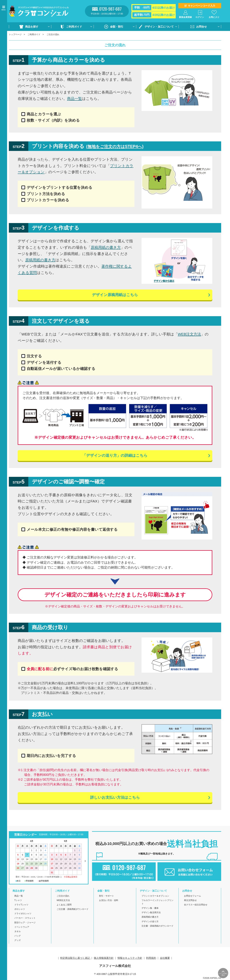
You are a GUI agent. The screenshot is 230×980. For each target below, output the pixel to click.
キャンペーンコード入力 (202, 6)
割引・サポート (107, 896)
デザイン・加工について (159, 27)
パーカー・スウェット (25, 918)
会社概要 (165, 958)
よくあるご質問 (64, 905)
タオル (18, 932)
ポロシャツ (20, 909)
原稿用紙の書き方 (106, 247)
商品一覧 (74, 99)
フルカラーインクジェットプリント (157, 902)
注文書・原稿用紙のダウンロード (157, 926)
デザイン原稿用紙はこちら (115, 295)
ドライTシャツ (21, 905)
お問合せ (202, 27)
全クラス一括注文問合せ (196, 905)
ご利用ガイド (74, 27)
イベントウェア (22, 927)
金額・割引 (117, 27)
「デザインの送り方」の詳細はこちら (115, 456)
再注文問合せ (190, 900)
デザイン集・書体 (150, 908)
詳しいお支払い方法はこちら (115, 798)
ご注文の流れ (63, 896)
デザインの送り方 (150, 922)
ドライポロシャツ (23, 914)
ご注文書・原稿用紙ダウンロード (73, 909)
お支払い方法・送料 (109, 900)
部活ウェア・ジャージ (25, 923)
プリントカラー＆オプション (155, 896)
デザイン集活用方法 (151, 913)
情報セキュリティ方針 (130, 958)
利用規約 (151, 958)
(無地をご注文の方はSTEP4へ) (115, 147)
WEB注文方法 (189, 334)
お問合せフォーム (192, 896)
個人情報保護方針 (104, 958)
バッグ (18, 936)
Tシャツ (18, 900)
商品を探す (32, 27)
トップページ (15, 34)
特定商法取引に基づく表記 (75, 958)
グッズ (18, 940)
